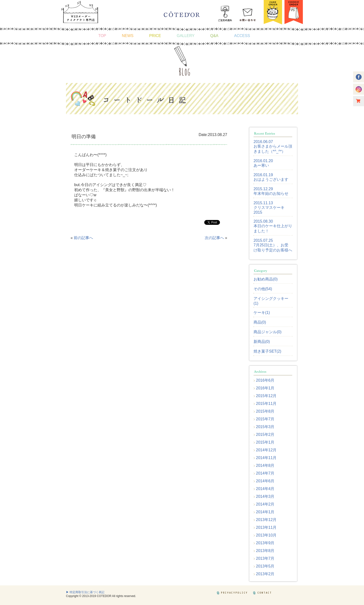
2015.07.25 (263, 240)
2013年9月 (265, 543)
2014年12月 (266, 450)
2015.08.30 (263, 221)
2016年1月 (265, 388)
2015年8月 (265, 411)
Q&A (214, 36)
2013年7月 (265, 558)
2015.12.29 (263, 189)
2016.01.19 (263, 175)
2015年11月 (266, 404)
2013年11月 (266, 527)
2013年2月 (265, 574)
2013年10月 (266, 535)
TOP (102, 36)
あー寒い (261, 165)
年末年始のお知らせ (271, 193)
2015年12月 (266, 396)
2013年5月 (265, 566)
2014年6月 (265, 481)
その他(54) (263, 289)
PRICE (155, 36)
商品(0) (260, 322)
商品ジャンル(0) (268, 332)
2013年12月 (266, 520)
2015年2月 (265, 435)
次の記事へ (214, 238)
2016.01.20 (263, 161)
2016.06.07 (263, 142)
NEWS (128, 36)
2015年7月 (265, 419)
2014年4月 (265, 489)
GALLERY (186, 36)
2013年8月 (265, 551)
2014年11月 (266, 458)
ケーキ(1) (262, 313)
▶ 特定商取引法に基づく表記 (85, 592)
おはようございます (271, 179)
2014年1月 (265, 512)
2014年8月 (265, 465)
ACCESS (242, 36)
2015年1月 (265, 442)
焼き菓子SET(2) (267, 351)
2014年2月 (265, 504)
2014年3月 (265, 496)
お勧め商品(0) (266, 279)
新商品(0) (262, 342)
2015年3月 (265, 427)
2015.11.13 (263, 203)
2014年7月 (265, 473)
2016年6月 (265, 380)
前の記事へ (83, 238)
